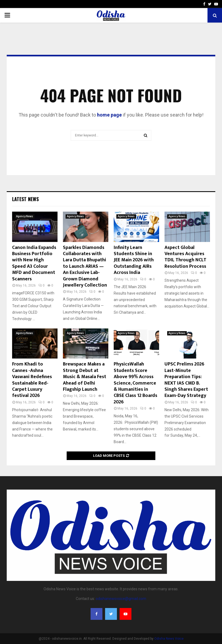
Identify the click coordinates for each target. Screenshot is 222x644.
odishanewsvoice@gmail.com (121, 599)
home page (109, 115)
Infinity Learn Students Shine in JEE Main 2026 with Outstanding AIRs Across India (134, 260)
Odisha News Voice (169, 639)
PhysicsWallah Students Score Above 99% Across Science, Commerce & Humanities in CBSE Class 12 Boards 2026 (135, 383)
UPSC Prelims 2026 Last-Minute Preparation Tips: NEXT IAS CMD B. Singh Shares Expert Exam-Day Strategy (186, 380)
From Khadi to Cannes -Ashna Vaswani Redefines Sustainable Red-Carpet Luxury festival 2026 (32, 380)
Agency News (25, 216)
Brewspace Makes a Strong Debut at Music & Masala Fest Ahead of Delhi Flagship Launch (85, 377)
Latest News (25, 199)
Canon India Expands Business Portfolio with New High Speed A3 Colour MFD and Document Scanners (34, 263)
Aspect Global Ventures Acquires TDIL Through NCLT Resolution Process (185, 257)
